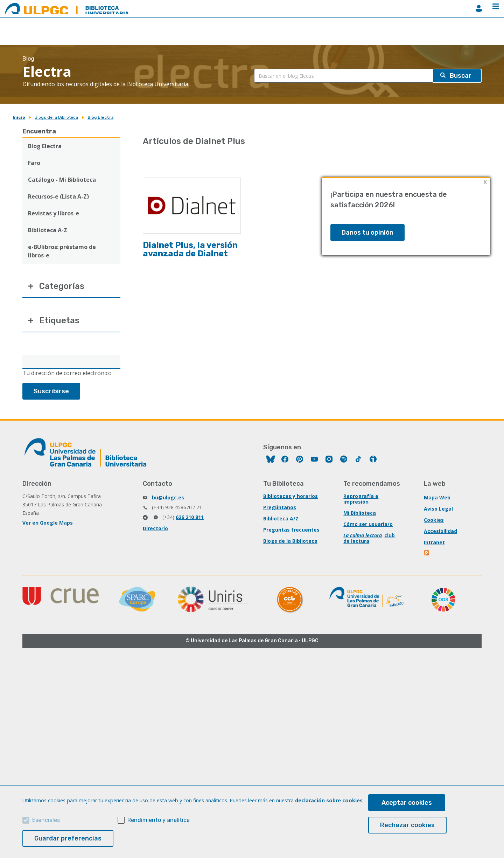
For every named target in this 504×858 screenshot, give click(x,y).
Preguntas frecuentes (291, 530)
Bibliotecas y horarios (290, 496)
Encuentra (39, 131)
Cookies (434, 520)
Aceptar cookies (407, 803)
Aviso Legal (438, 509)
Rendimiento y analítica (159, 820)
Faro (34, 163)
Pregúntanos (280, 507)
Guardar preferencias (68, 838)
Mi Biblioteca (360, 513)
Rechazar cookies (407, 825)
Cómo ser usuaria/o (368, 524)
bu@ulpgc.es (168, 497)
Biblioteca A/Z (281, 518)
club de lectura (369, 538)
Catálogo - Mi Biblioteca (62, 180)
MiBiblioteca (479, 8)
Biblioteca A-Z (48, 230)
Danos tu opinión (367, 233)
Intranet (434, 542)
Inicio (19, 117)
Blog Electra (100, 117)
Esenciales (46, 820)
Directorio (155, 528)
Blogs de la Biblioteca (56, 117)
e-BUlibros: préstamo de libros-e (62, 251)
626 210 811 (190, 517)
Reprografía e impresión (361, 499)
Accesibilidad (440, 531)
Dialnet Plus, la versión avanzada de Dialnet (190, 249)
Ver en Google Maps (48, 523)
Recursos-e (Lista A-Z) (58, 196)
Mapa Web (437, 497)
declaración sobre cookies (329, 800)
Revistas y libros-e (54, 213)
